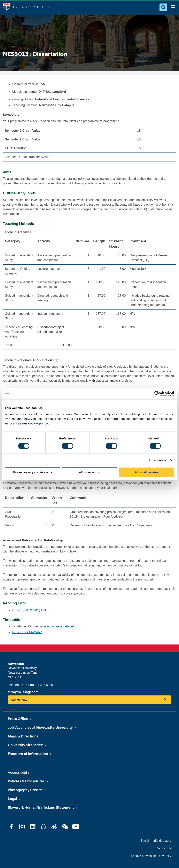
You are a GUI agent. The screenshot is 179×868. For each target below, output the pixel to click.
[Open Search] (163, 7)
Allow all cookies (147, 472)
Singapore (31, 692)
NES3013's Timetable (27, 632)
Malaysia (14, 692)
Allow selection (89, 472)
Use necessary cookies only (32, 472)
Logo (6, 7)
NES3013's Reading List (29, 610)
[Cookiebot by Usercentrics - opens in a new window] (157, 394)
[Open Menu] (173, 7)
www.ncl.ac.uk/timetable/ (57, 626)
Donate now (19, 700)
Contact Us (163, 848)
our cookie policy (35, 423)
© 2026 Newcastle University (151, 856)
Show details (158, 460)
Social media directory (156, 841)
